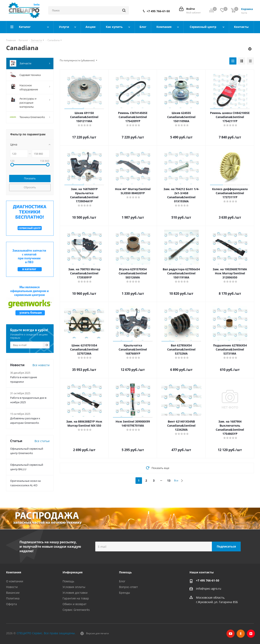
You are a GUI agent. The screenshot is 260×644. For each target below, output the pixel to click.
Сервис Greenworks (76, 610)
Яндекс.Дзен (251, 634)
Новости (12, 587)
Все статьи (42, 441)
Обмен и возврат (75, 604)
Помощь (68, 581)
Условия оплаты (74, 587)
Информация (73, 572)
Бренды (125, 593)
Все (176, 480)
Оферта (11, 604)
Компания (14, 572)
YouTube (231, 634)
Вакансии (13, 593)
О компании (15, 581)
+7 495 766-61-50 (158, 11)
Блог (122, 581)
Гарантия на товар (76, 598)
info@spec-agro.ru (209, 589)
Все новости (41, 365)
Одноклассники (241, 634)
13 (169, 480)
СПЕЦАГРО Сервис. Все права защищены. (46, 633)
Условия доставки (75, 593)
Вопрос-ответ (128, 587)
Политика (13, 598)
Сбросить (30, 187)
